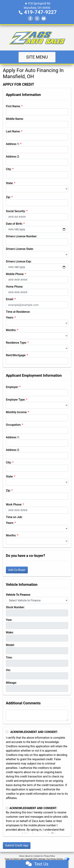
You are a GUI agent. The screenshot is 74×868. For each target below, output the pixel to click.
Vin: (8, 670)
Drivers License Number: (21, 236)
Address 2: (13, 157)
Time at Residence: (18, 312)
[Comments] (37, 715)
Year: (9, 620)
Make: (10, 632)
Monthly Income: (17, 412)
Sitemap (42, 859)
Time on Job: (14, 517)
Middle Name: (15, 119)
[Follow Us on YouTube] (44, 19)
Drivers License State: (20, 249)
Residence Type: (16, 343)
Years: (10, 318)
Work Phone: (14, 505)
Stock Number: (15, 607)
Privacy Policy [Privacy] (49, 856)
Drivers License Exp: (19, 261)
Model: (10, 645)
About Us (29, 856)
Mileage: (11, 683)
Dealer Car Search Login (14, 859)
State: (10, 183)
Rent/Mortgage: (16, 355)
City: (9, 169)
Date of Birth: (14, 224)
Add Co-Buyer (17, 570)
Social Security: (16, 211)
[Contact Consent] (7, 808)
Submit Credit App (17, 845)
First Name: (13, 106)
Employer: (12, 387)
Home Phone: (15, 287)
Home (21, 856)
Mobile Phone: (15, 274)
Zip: (8, 197)
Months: (11, 330)
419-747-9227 (40, 12)
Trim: (9, 658)
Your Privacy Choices (58, 859)
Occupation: (14, 425)
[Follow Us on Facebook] (30, 19)
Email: (10, 299)
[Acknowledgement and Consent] (7, 732)
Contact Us (38, 856)
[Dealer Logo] (37, 38)
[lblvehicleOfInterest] (37, 600)
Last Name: (13, 131)
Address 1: (13, 144)
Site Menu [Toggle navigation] (37, 57)
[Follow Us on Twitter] (37, 19)
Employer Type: (16, 400)
